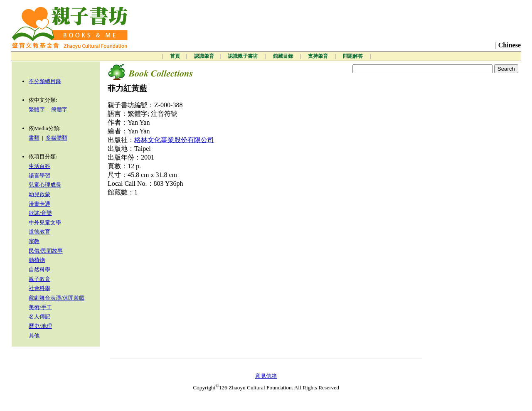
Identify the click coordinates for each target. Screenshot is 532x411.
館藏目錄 (284, 56)
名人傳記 (39, 316)
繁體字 (37, 110)
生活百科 (39, 166)
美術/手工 (40, 307)
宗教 (34, 241)
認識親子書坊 (243, 56)
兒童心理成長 (45, 185)
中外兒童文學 (45, 223)
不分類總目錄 (45, 81)
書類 (34, 138)
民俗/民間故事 (46, 251)
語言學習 (39, 176)
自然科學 (39, 269)
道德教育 (39, 232)
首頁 (175, 56)
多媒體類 (57, 138)
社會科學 (39, 288)
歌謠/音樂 (40, 213)
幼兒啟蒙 (39, 194)
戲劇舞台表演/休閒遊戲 (57, 298)
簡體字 (59, 110)
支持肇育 (319, 56)
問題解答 (353, 56)
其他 (34, 336)
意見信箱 (266, 376)
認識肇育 (204, 56)
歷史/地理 (40, 326)
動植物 (37, 260)
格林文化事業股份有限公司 (174, 140)
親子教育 (39, 279)
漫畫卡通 (39, 204)
